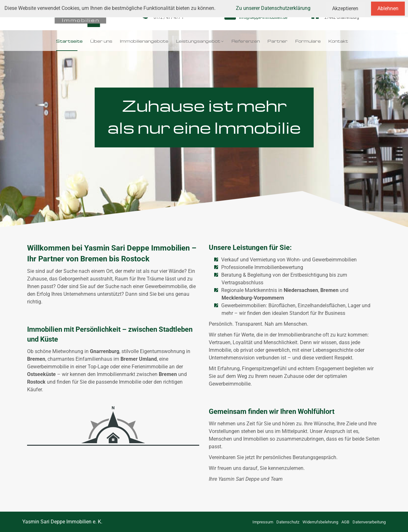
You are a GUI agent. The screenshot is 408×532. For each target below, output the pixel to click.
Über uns (101, 40)
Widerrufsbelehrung (320, 522)
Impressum (263, 522)
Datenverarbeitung (369, 522)
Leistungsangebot (198, 40)
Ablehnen (388, 8)
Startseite (69, 40)
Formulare (308, 40)
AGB (345, 522)
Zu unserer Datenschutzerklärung (273, 8)
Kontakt (338, 40)
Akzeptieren (345, 8)
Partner (277, 40)
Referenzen (246, 40)
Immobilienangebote (144, 40)
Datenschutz (288, 522)
